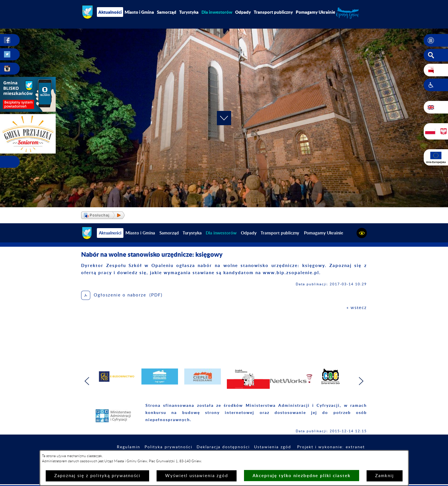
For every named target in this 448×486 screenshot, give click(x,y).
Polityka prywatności (168, 447)
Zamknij (385, 476)
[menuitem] (217, 12)
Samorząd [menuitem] (167, 12)
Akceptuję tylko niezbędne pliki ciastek (302, 476)
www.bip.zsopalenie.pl (291, 273)
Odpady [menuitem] (243, 12)
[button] (436, 40)
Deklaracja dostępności (223, 447)
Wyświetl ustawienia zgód (197, 476)
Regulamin (129, 447)
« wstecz (357, 308)
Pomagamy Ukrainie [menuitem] (315, 12)
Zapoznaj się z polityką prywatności (97, 476)
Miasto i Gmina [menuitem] (139, 12)
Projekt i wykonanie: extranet (331, 447)
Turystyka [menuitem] (189, 12)
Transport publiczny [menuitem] (273, 12)
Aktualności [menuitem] (110, 12)
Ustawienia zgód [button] (273, 447)
